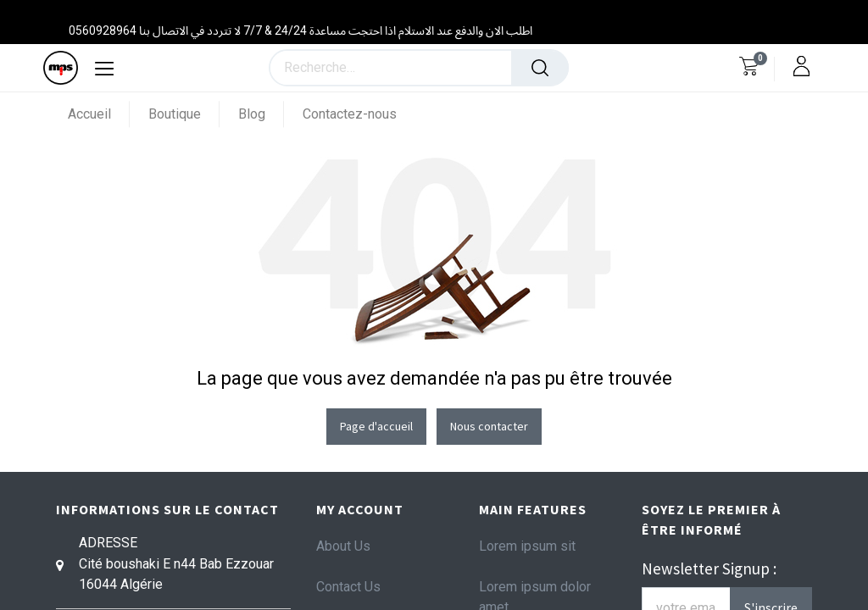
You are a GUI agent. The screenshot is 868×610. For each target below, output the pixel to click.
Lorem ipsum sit (527, 546)
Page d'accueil (376, 426)
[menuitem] (99, 114)
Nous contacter (489, 426)
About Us (343, 546)
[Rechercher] (540, 68)
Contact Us (348, 587)
